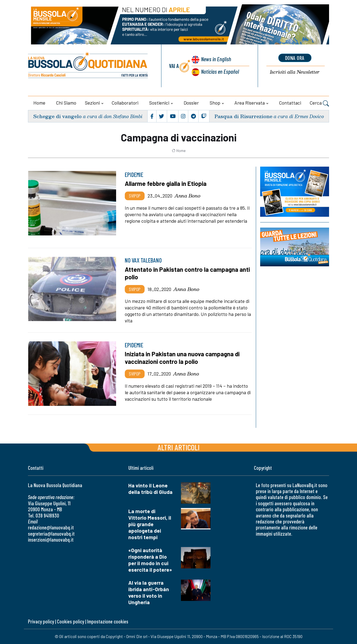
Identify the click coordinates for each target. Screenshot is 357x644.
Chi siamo (66, 103)
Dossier (191, 103)
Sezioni (92, 103)
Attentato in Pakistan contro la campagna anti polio (187, 273)
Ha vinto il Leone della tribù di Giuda (150, 489)
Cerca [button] (319, 103)
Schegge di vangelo (57, 116)
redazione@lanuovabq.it (51, 527)
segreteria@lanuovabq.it (51, 534)
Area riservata (250, 103)
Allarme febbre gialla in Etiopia (166, 183)
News (216, 59)
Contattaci (290, 103)
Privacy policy (41, 621)
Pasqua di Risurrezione (243, 116)
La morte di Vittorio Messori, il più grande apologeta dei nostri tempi (150, 524)
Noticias (220, 71)
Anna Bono (187, 196)
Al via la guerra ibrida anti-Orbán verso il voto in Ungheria (149, 592)
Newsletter (295, 72)
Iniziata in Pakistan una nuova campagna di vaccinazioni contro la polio (182, 358)
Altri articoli (179, 447)
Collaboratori (125, 103)
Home (39, 103)
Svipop (135, 196)
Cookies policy (71, 621)
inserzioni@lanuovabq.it (51, 540)
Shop (215, 103)
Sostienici (159, 103)
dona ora (295, 58)
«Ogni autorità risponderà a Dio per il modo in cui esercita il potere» (150, 560)
